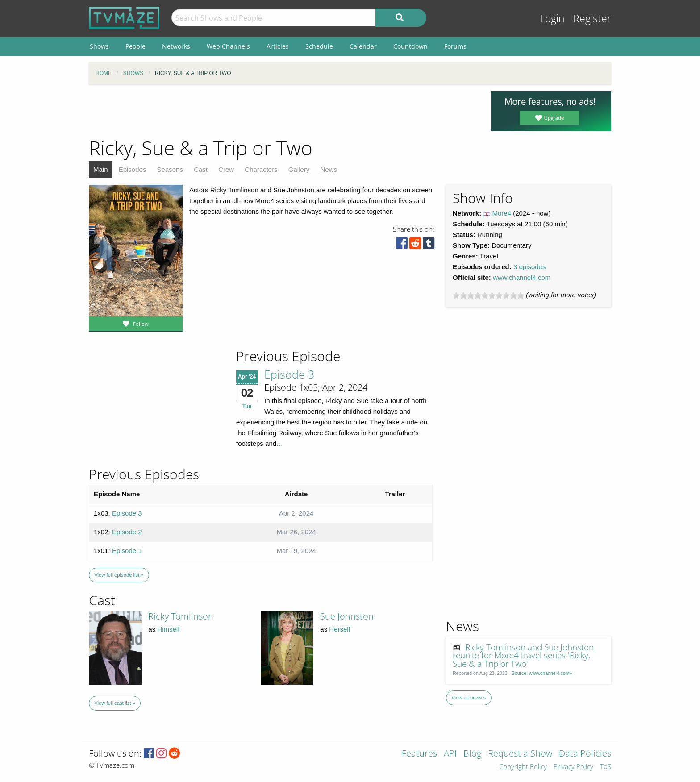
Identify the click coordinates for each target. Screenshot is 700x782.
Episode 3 (289, 374)
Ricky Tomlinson (181, 616)
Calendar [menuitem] (363, 46)
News (329, 169)
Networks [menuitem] (176, 46)
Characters (261, 169)
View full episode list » (119, 575)
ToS (606, 767)
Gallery (299, 169)
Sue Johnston (347, 616)
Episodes (133, 169)
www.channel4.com (522, 277)
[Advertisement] (283, 111)
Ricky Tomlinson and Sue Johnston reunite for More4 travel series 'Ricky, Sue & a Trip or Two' (523, 655)
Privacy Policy (573, 767)
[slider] (488, 295)
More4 (502, 213)
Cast (201, 169)
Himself (168, 629)
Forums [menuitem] (455, 46)
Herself (340, 629)
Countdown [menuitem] (410, 46)
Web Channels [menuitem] (228, 46)
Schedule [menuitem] (319, 46)
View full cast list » (115, 703)
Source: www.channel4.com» (542, 673)
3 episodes (530, 267)
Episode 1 (127, 551)
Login (552, 19)
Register (592, 19)
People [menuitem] (135, 46)
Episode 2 (127, 532)
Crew (226, 169)
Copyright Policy (523, 767)
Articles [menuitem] (278, 46)
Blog (472, 754)
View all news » (469, 698)
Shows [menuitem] (99, 46)
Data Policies (585, 754)
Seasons (170, 169)
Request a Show (520, 754)
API (450, 754)
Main (101, 169)
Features (419, 754)
